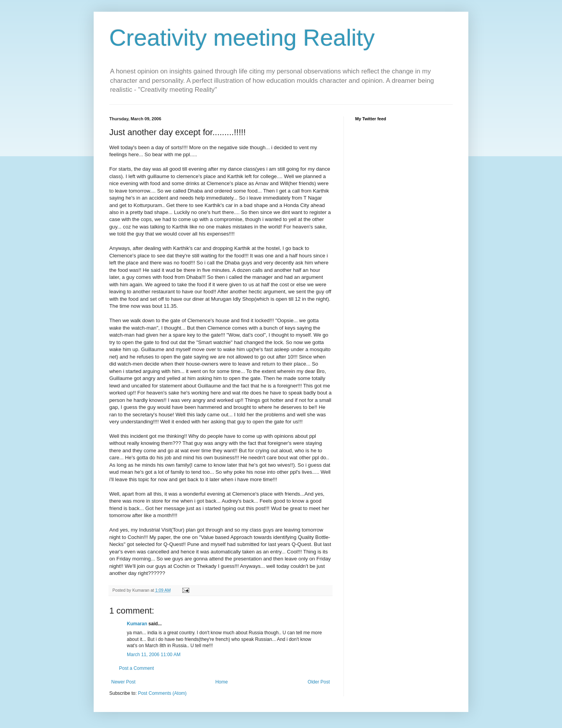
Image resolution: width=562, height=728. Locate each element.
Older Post (319, 682)
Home (222, 682)
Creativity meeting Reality (242, 38)
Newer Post (123, 682)
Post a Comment (136, 668)
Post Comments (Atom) (162, 693)
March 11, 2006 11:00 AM (154, 655)
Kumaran (137, 624)
